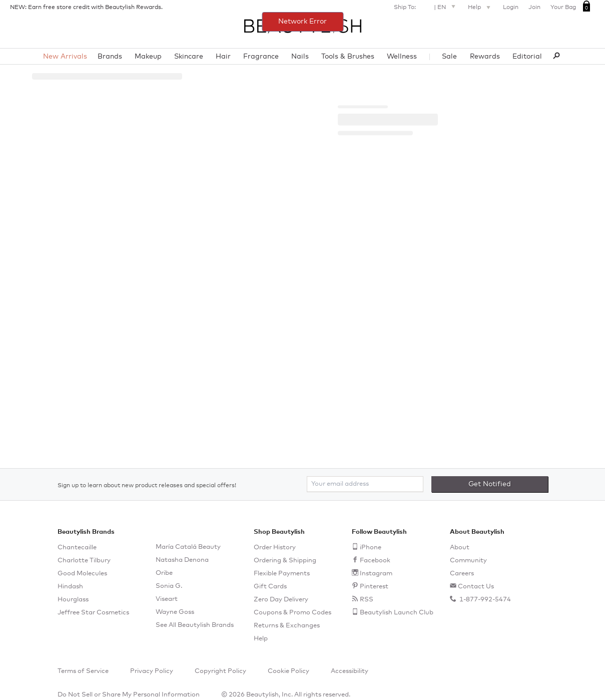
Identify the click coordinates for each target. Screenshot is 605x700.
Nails (300, 57)
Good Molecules (82, 574)
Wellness (402, 57)
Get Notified (490, 484)
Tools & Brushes (348, 57)
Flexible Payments (282, 574)
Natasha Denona (182, 560)
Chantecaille (77, 548)
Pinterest (374, 587)
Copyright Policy (220, 671)
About (460, 548)
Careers (462, 574)
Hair (223, 57)
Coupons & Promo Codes (292, 613)
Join (534, 8)
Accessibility (350, 671)
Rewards (485, 57)
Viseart (167, 599)
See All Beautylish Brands (195, 625)
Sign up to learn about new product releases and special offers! (147, 486)
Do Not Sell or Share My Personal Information (129, 695)
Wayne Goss (175, 612)
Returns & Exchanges (287, 626)
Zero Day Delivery (281, 600)
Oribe (164, 573)
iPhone (371, 548)
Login (511, 8)
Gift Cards (270, 587)
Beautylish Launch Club (397, 613)
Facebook (375, 561)
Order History (275, 548)
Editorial (527, 57)
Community (468, 561)
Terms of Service (83, 671)
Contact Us (476, 587)
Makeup (148, 57)
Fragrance (261, 57)
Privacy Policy (152, 671)
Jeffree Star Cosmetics (93, 613)
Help (480, 8)
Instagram (376, 574)
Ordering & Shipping (285, 561)
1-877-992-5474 (484, 600)
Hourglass (73, 600)
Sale (449, 57)
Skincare (189, 57)
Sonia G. (169, 586)
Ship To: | (426, 6)
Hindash (70, 587)
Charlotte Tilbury (84, 561)
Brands (110, 57)
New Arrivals (65, 57)
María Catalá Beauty (188, 547)
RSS (367, 600)
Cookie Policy (288, 671)
